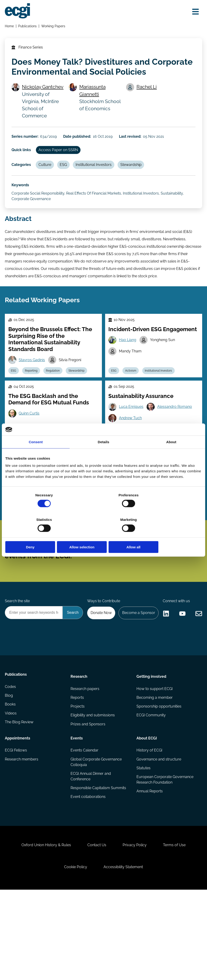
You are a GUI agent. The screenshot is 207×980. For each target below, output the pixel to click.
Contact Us (96, 931)
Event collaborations (88, 877)
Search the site (18, 643)
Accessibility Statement (124, 955)
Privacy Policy (136, 931)
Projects (78, 785)
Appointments (18, 816)
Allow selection (103, 535)
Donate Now (142, 655)
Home (10, 27)
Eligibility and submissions (93, 794)
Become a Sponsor (181, 655)
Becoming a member (154, 776)
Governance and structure (159, 838)
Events (77, 816)
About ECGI (146, 816)
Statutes (143, 848)
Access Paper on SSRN (61, 157)
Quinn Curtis (30, 432)
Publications (28, 27)
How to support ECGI (154, 766)
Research (79, 753)
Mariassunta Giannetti (94, 95)
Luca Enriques (132, 426)
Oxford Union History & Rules (43, 931)
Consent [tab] (36, 454)
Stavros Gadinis (33, 376)
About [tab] (171, 454)
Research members (22, 838)
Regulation (56, 388)
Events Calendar (85, 829)
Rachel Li (147, 91)
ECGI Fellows (17, 829)
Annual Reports (149, 872)
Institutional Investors (98, 173)
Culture (47, 173)
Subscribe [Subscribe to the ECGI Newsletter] (128, 582)
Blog (10, 776)
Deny (37, 535)
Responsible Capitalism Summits (99, 868)
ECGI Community (151, 794)
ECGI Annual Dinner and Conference (91, 856)
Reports (77, 776)
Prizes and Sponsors (88, 803)
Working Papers (54, 27)
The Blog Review (20, 803)
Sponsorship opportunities (159, 785)
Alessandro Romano (176, 426)
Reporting (33, 388)
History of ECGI (149, 829)
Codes (11, 766)
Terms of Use (177, 931)
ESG (67, 173)
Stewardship (136, 173)
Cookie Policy (75, 955)
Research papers (85, 766)
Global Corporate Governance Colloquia (96, 841)
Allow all (170, 535)
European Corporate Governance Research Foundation (165, 860)
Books (11, 785)
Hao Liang (129, 356)
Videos (11, 794)
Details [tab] (103, 454)
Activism (133, 388)
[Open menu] (194, 12)
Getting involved (151, 753)
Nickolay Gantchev (44, 91)
